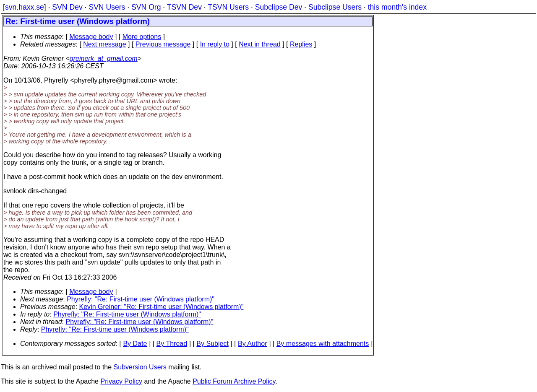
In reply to (215, 44)
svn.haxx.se (25, 7)
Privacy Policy (121, 381)
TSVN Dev (184, 7)
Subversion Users (140, 367)
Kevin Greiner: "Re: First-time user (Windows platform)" (162, 307)
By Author (252, 344)
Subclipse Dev (279, 7)
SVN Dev (67, 7)
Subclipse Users (335, 7)
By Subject (212, 344)
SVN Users (107, 7)
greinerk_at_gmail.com (104, 58)
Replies (301, 44)
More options (142, 37)
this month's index (397, 7)
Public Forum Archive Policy (234, 381)
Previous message (163, 44)
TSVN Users (228, 7)
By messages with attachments (323, 344)
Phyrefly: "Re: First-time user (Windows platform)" (141, 299)
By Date (135, 344)
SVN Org (146, 7)
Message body (91, 37)
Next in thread (260, 44)
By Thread (172, 344)
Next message (104, 44)
